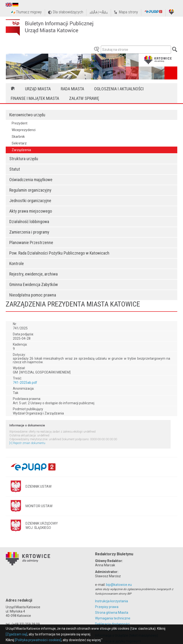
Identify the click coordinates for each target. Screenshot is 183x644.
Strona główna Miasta (112, 613)
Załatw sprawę (84, 98)
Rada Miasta (72, 89)
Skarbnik (18, 137)
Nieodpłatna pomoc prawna (33, 295)
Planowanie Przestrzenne (31, 243)
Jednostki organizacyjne (30, 201)
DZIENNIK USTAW (38, 486)
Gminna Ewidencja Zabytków (34, 284)
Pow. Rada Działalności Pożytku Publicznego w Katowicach (59, 253)
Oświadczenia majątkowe (31, 180)
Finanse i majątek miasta (35, 98)
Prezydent (20, 123)
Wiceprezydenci (24, 130)
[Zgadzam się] (16, 634)
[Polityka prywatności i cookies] (38, 640)
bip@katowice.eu (119, 585)
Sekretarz (19, 143)
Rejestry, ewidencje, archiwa (33, 274)
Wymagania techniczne (113, 618)
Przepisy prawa (107, 607)
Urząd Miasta (38, 89)
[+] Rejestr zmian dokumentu (27, 443)
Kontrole (17, 263)
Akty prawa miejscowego (31, 211)
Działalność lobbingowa (29, 222)
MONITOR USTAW (39, 506)
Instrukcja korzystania (112, 601)
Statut (15, 169)
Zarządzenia (21, 150)
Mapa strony (128, 12)
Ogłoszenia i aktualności (119, 89)
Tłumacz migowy (29, 12)
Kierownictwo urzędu (27, 115)
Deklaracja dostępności (112, 624)
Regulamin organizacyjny (30, 190)
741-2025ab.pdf (25, 383)
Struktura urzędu (24, 159)
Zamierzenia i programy (29, 232)
